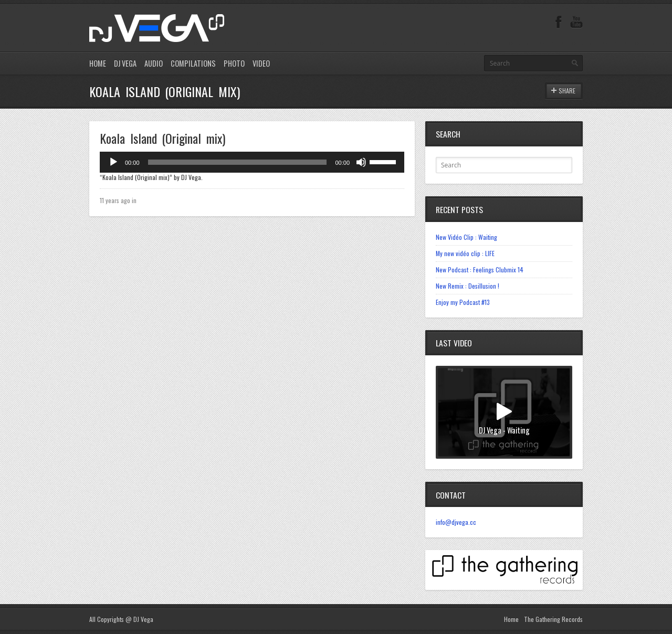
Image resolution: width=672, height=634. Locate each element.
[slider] (238, 162)
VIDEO (261, 63)
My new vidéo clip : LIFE (465, 253)
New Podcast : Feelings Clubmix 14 (480, 270)
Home (511, 619)
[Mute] (361, 162)
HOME (98, 63)
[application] (252, 162)
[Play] (113, 162)
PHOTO (234, 63)
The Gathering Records (553, 619)
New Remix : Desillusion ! (468, 286)
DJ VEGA (125, 63)
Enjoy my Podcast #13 (463, 302)
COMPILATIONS (193, 63)
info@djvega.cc (456, 522)
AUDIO (154, 63)
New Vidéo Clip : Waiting (466, 237)
